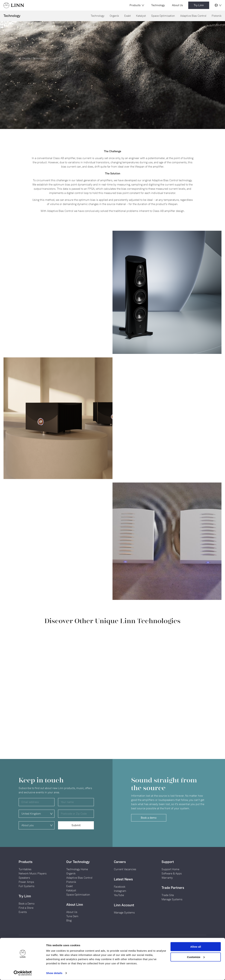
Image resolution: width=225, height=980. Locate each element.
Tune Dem (72, 916)
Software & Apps (172, 873)
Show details (54, 973)
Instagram (120, 891)
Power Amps (26, 882)
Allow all (196, 947)
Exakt (128, 16)
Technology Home (77, 869)
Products (137, 5)
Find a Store (26, 908)
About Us (177, 5)
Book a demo (149, 818)
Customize (196, 957)
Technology (158, 5)
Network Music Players (33, 873)
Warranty (167, 878)
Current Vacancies (125, 869)
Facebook (120, 887)
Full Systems (27, 886)
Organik (114, 16)
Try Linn (199, 5)
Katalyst (141, 16)
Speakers (24, 878)
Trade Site (168, 895)
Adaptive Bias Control (193, 16)
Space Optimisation (163, 16)
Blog (69, 920)
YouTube (119, 895)
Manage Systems (124, 913)
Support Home (170, 869)
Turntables (25, 869)
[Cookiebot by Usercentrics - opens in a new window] (23, 973)
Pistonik (217, 16)
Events (23, 912)
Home (26, 58)
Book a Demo (27, 904)
